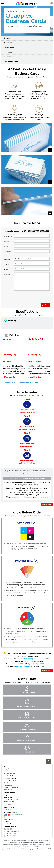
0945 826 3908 (10, 834)
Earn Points (8, 783)
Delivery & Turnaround (11, 787)
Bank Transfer (8, 819)
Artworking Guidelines (33, 659)
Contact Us (8, 809)
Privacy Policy (8, 775)
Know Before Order (11, 62)
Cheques (7, 821)
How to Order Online (11, 781)
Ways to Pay (8, 797)
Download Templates (11, 799)
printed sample (22, 666)
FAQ (6, 795)
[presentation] (18, 298)
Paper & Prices (9, 43)
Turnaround (8, 52)
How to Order (9, 57)
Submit (45, 305)
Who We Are (8, 771)
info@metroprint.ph (12, 832)
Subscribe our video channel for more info (20, 383)
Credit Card (8, 824)
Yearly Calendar (9, 801)
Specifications (9, 47)
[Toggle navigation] (3, 3)
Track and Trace (9, 807)
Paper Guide (8, 785)
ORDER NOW (47, 505)
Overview (7, 38)
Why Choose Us (9, 769)
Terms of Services (10, 773)
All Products (8, 789)
